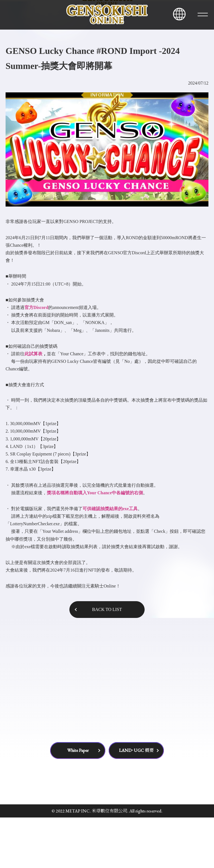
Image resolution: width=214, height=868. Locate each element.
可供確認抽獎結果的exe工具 (110, 559)
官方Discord (36, 358)
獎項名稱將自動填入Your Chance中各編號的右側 (95, 543)
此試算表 (33, 404)
